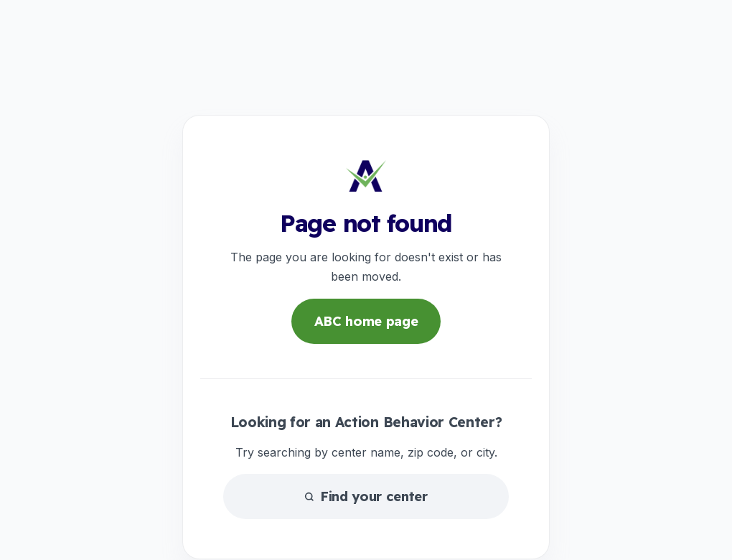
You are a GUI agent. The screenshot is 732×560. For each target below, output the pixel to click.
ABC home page (366, 321)
